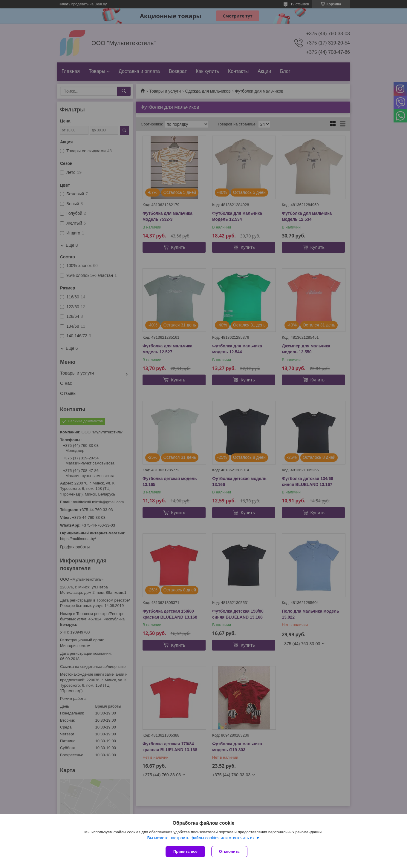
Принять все (185, 851)
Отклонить (229, 851)
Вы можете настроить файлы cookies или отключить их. (201, 838)
